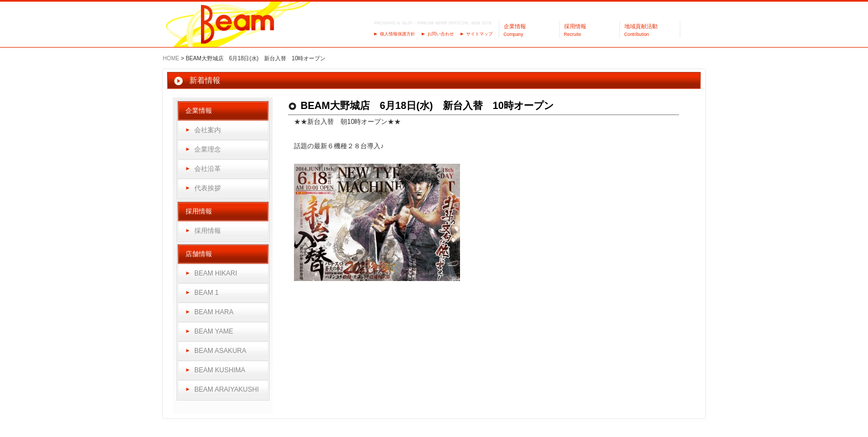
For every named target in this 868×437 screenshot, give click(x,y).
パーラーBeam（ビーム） (238, 25)
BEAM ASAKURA (220, 351)
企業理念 (208, 149)
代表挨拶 (208, 188)
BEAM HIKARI (216, 273)
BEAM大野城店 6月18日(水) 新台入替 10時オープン (427, 106)
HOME (171, 58)
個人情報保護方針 (397, 34)
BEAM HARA (214, 312)
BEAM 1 (206, 293)
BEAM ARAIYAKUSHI (226, 389)
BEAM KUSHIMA (220, 370)
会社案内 (208, 130)
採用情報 (208, 231)
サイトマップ (479, 34)
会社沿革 (208, 169)
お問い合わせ (441, 34)
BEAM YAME (214, 331)
